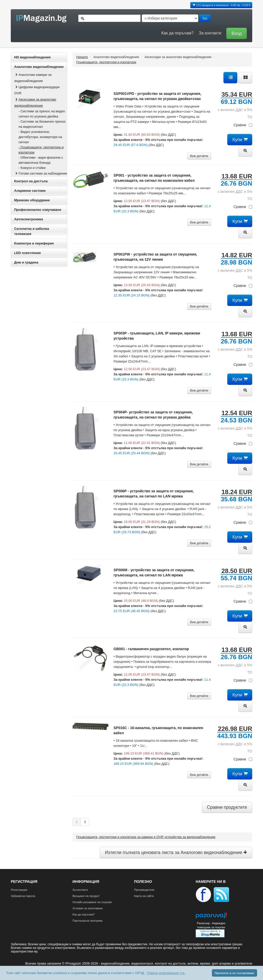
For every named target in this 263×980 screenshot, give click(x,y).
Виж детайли (199, 156)
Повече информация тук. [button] (166, 973)
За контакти (210, 33)
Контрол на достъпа (31, 181)
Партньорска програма (87, 921)
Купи (240, 140)
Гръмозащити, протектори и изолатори (106, 62)
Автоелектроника (29, 219)
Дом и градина (26, 262)
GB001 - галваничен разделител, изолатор (151, 649)
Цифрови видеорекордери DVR (37, 90)
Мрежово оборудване (32, 200)
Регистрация (19, 890)
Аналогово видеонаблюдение (39, 67)
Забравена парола (23, 896)
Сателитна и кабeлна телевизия (32, 231)
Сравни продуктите (227, 807)
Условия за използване (88, 908)
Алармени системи (30, 191)
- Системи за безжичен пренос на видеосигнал (42, 124)
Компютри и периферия (34, 243)
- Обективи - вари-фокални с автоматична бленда (41, 160)
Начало (82, 57)
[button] (235, 33)
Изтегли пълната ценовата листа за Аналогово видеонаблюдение (176, 852)
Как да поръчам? (177, 33)
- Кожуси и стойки (32, 168)
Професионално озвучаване (38, 210)
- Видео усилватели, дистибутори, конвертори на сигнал (40, 137)
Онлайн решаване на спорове (92, 902)
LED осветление (27, 253)
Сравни (243, 125)
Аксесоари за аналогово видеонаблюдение (35, 102)
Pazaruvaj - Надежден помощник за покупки (211, 925)
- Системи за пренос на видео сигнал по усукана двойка (42, 114)
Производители (144, 890)
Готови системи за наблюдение (41, 173)
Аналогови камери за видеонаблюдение (33, 78)
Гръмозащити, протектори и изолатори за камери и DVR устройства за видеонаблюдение (146, 837)
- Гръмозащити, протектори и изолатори (41, 150)
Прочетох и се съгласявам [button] (234, 973)
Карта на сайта (144, 896)
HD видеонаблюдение (32, 57)
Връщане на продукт (86, 896)
